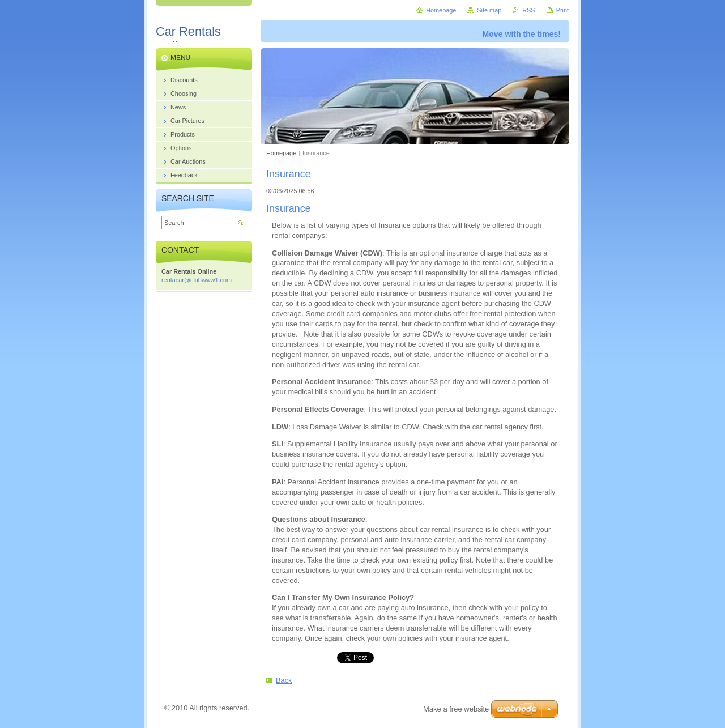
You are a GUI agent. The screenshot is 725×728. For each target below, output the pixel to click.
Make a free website (456, 709)
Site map (489, 10)
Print (562, 10)
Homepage (281, 153)
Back (284, 680)
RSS (528, 10)
